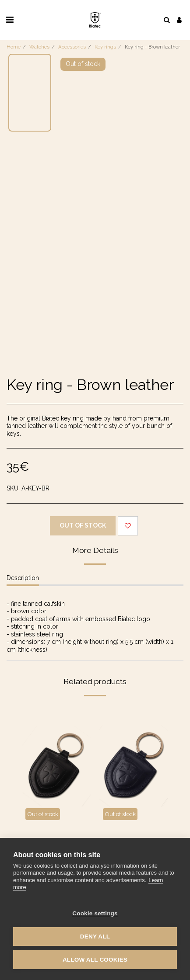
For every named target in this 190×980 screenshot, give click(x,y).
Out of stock (83, 525)
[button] (10, 20)
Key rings (105, 47)
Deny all (95, 937)
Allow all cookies (95, 960)
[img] (56, 766)
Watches (39, 47)
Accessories (72, 47)
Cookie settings (95, 913)
